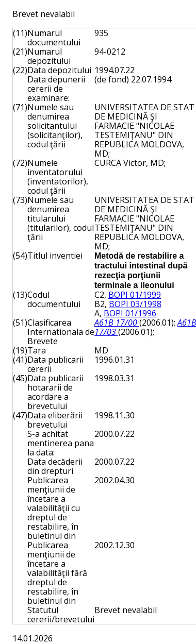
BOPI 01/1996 (130, 313)
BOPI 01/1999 (135, 295)
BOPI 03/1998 (135, 304)
